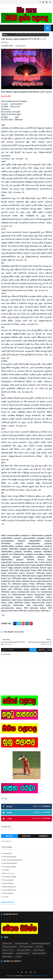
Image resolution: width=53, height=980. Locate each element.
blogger (32, 652)
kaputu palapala (8, 885)
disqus (49, 652)
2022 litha (6, 871)
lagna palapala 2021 (9, 888)
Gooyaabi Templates (40, 977)
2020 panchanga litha (10, 865)
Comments (43, 838)
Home (3, 36)
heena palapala (8, 881)
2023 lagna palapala (9, 878)
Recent (9, 838)
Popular (26, 838)
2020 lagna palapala (9, 858)
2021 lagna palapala (9, 868)
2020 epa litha (7, 855)
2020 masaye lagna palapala (12, 861)
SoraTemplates (18, 977)
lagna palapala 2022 (9, 891)
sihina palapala (8, 895)
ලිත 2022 (6, 898)
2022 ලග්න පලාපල (9, 875)
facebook (41, 652)
